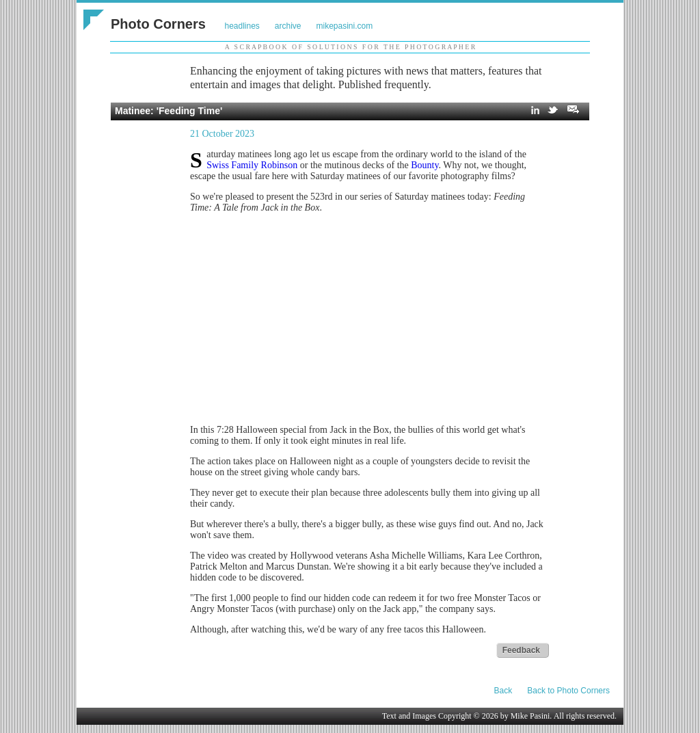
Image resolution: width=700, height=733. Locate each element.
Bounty (425, 165)
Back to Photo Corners (568, 691)
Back (503, 691)
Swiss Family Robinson (252, 165)
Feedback (521, 650)
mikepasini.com (345, 26)
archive (288, 26)
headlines (242, 26)
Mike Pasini (530, 716)
